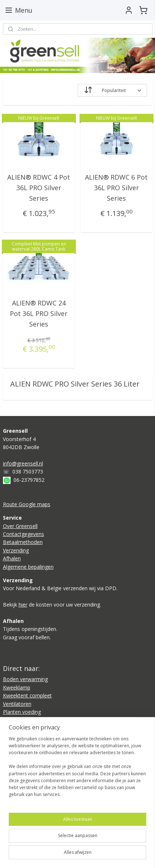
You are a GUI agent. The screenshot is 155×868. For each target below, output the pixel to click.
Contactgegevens (24, 534)
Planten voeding (22, 712)
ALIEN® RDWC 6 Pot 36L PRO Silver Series (116, 188)
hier (23, 605)
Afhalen (12, 558)
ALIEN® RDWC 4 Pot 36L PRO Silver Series (39, 188)
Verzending (16, 550)
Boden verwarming (25, 679)
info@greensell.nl (23, 463)
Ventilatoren (17, 704)
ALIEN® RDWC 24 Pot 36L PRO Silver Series (39, 313)
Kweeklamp (17, 687)
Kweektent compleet (27, 695)
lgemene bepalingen (30, 567)
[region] (77, 770)
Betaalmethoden (23, 542)
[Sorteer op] (112, 90)
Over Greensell (20, 526)
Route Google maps (27, 504)
